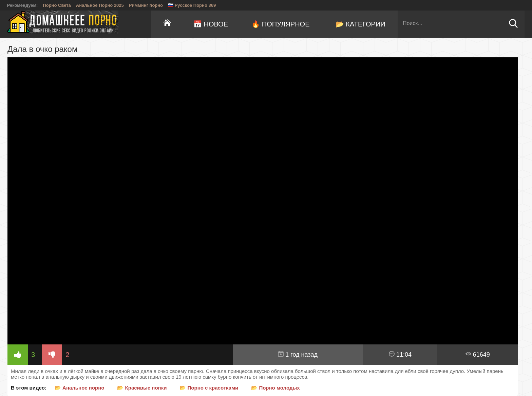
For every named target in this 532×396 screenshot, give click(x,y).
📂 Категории (360, 24)
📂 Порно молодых (275, 388)
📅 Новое (211, 24)
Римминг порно (146, 5)
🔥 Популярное (280, 24)
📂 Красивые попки (142, 388)
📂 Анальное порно (80, 388)
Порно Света (57, 5)
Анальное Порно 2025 (100, 5)
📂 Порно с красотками (209, 388)
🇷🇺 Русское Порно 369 (192, 5)
